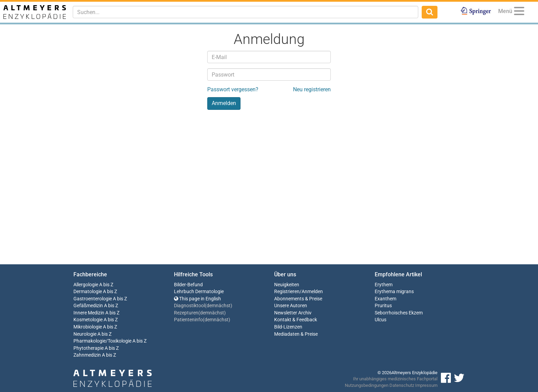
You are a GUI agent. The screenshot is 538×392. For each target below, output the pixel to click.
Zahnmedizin (87, 355)
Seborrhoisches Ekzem (399, 313)
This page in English (197, 299)
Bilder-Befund (188, 285)
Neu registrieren (312, 89)
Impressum (426, 385)
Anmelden (312, 292)
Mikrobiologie (88, 327)
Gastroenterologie (93, 299)
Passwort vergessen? (233, 89)
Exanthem (385, 299)
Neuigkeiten (287, 285)
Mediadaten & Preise (296, 334)
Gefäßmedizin (88, 306)
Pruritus (383, 306)
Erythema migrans (394, 292)
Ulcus (381, 320)
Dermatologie (88, 292)
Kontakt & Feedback (296, 320)
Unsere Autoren (291, 306)
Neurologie (85, 334)
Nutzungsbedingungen (367, 385)
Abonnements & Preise (298, 299)
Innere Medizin (89, 313)
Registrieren (287, 292)
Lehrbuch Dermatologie (199, 292)
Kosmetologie (88, 320)
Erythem (384, 285)
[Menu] (519, 12)
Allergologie (86, 285)
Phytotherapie (89, 348)
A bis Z (106, 285)
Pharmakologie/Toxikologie (102, 341)
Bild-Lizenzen (288, 327)
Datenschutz (402, 385)
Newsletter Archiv (293, 313)
